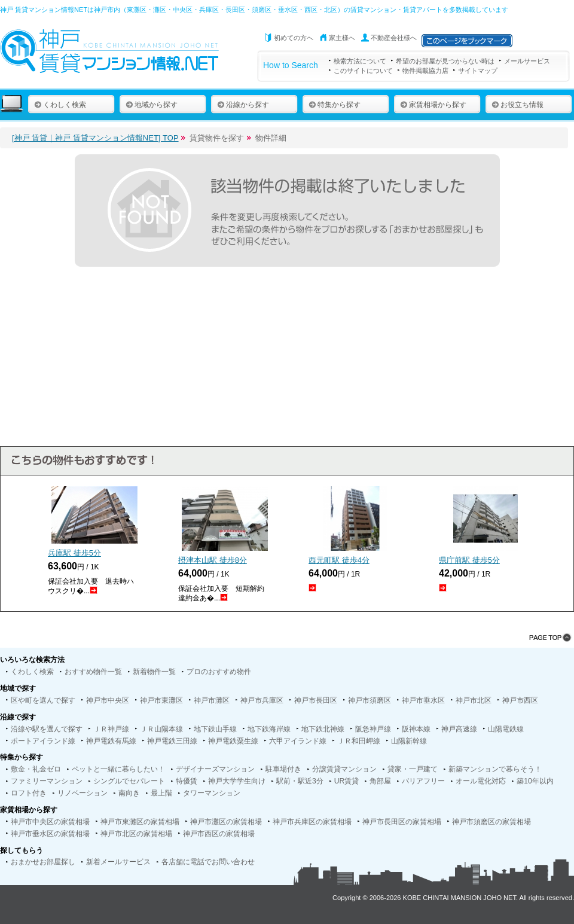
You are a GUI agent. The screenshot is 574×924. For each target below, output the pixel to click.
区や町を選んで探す (43, 700)
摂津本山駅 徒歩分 (213, 560)
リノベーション (83, 793)
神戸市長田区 (316, 700)
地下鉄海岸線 (269, 729)
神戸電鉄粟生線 (233, 741)
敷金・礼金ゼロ (36, 769)
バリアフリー (423, 781)
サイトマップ (478, 71)
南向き (129, 793)
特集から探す (335, 105)
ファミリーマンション (47, 781)
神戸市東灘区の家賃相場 (140, 822)
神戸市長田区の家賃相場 (402, 822)
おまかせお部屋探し (43, 862)
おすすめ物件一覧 (93, 672)
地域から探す (152, 105)
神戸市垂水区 (423, 700)
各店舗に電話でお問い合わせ (208, 862)
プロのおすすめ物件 (219, 672)
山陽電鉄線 (506, 729)
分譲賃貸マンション (344, 769)
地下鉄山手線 (215, 729)
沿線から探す (243, 105)
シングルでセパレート (129, 781)
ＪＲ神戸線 (111, 729)
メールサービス (527, 61)
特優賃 (187, 781)
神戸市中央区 (108, 700)
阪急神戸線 (373, 729)
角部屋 (380, 781)
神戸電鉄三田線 (172, 741)
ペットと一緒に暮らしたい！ (118, 769)
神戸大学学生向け (237, 781)
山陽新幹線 (409, 741)
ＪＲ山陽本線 (161, 729)
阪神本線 (416, 729)
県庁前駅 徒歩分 (469, 560)
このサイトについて (363, 71)
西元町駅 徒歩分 (339, 560)
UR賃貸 (346, 781)
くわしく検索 (60, 105)
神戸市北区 (474, 700)
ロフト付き (29, 793)
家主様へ (342, 38)
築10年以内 (535, 781)
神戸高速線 (459, 729)
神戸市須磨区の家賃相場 (491, 822)
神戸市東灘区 (161, 700)
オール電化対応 (481, 781)
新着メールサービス (118, 862)
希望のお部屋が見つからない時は (445, 61)
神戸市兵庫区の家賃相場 (312, 822)
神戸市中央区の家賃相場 (50, 822)
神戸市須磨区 (370, 700)
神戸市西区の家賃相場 (219, 834)
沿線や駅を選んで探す (47, 729)
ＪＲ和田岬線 (359, 741)
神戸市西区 (520, 700)
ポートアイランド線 (43, 741)
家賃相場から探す (433, 105)
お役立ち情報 (517, 105)
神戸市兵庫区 (262, 700)
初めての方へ (294, 38)
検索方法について (360, 61)
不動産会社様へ (394, 38)
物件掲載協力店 (425, 71)
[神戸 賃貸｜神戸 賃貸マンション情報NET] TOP (95, 138)
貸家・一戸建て (413, 769)
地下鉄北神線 (323, 729)
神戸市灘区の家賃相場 (226, 822)
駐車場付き (283, 769)
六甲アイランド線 (298, 741)
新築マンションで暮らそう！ (495, 769)
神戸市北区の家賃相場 (136, 834)
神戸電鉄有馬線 (111, 741)
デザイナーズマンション (215, 769)
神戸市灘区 (212, 700)
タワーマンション (212, 793)
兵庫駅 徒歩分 (74, 553)
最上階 (161, 793)
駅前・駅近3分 (300, 781)
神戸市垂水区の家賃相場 (50, 834)
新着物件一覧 (154, 672)
